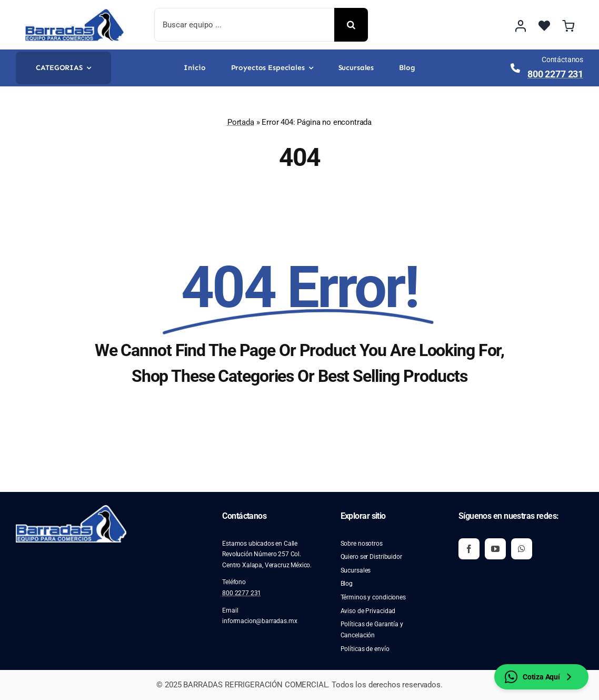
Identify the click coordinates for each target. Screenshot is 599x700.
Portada (241, 122)
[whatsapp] (522, 549)
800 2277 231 (555, 74)
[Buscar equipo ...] (244, 25)
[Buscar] (351, 25)
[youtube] (495, 549)
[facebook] (469, 549)
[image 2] (75, 12)
